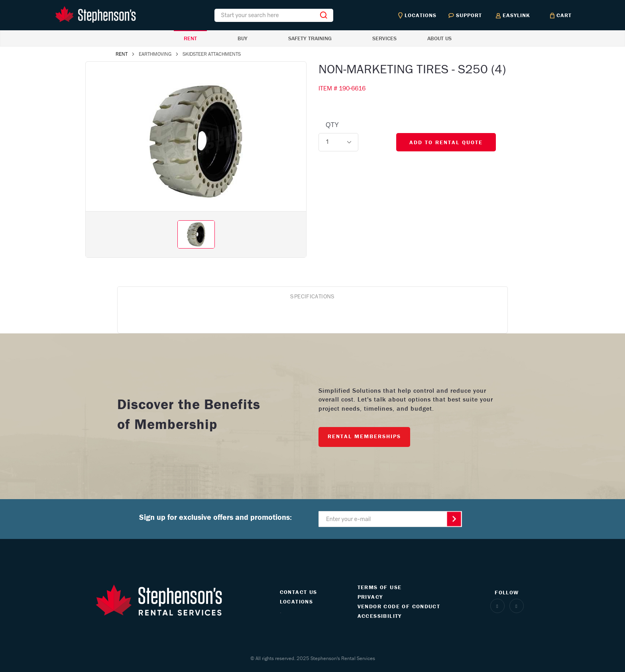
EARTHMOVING (155, 54)
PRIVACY (370, 597)
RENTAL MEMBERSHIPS (364, 436)
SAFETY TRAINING (310, 38)
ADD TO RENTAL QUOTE (446, 142)
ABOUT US (439, 38)
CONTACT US (299, 592)
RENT (190, 38)
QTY (332, 125)
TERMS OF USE (380, 587)
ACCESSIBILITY (380, 616)
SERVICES (384, 38)
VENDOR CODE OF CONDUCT (399, 606)
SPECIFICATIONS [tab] (312, 296)
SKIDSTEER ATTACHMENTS (212, 54)
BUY (243, 38)
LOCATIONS (297, 601)
